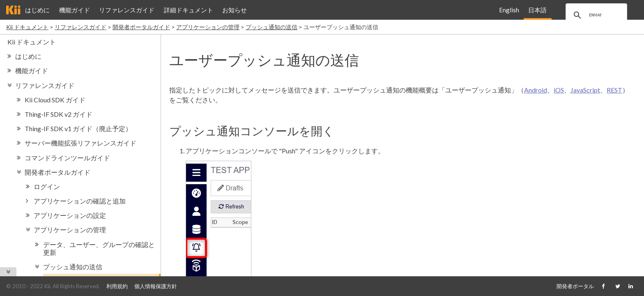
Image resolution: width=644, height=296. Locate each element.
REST (614, 90)
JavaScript (585, 90)
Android (536, 90)
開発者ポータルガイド (141, 27)
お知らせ (235, 10)
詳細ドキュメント (189, 10)
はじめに (37, 10)
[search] (595, 15)
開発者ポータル (575, 286)
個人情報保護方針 (156, 286)
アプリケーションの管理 (208, 27)
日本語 (537, 10)
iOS (559, 90)
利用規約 (117, 286)
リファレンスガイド (127, 10)
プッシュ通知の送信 (271, 27)
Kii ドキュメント (27, 27)
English (509, 10)
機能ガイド (75, 10)
